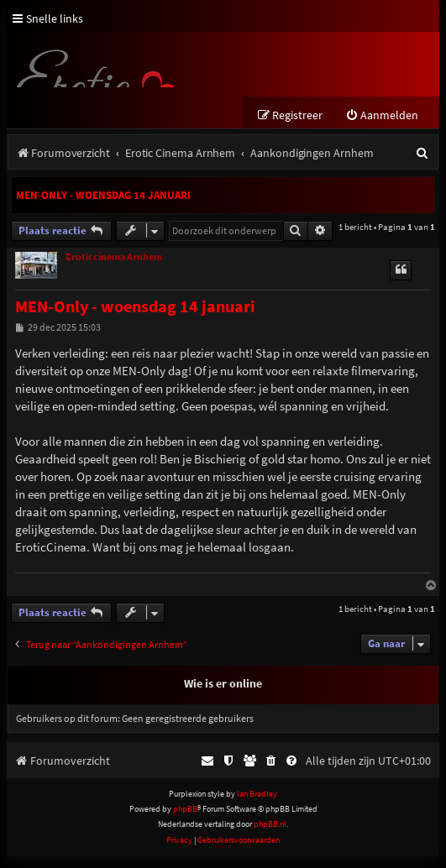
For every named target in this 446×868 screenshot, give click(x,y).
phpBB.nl (270, 836)
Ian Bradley (257, 805)
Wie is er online (223, 695)
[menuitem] (382, 115)
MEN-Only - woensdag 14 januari (103, 195)
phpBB (185, 821)
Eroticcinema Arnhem (114, 269)
